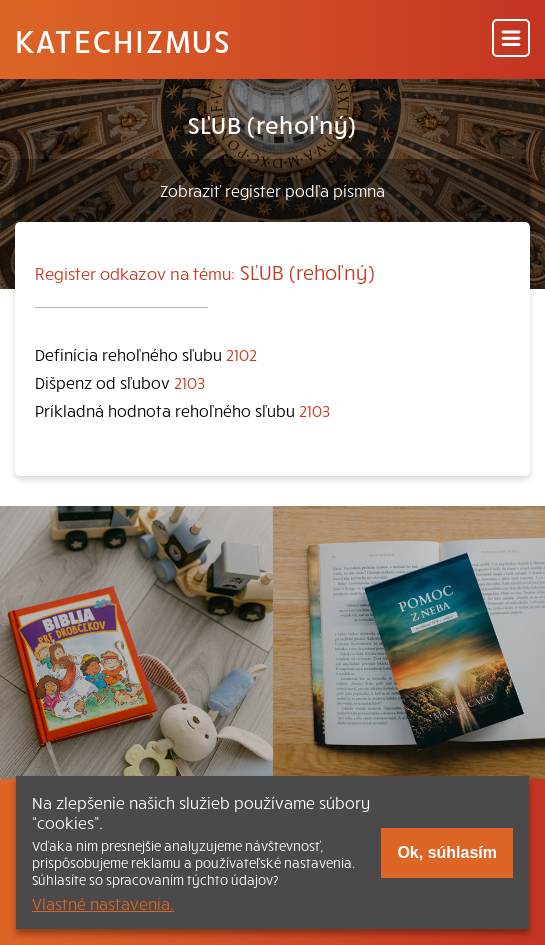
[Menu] (511, 39)
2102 (241, 354)
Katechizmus (123, 40)
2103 (189, 382)
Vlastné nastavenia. (103, 903)
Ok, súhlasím (447, 852)
